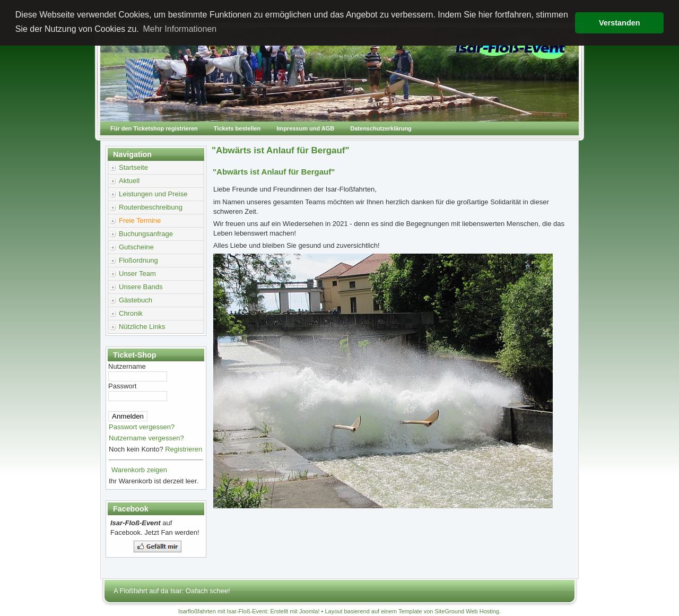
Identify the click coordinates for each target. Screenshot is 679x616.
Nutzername (127, 366)
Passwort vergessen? (142, 427)
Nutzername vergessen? (146, 438)
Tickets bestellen (237, 128)
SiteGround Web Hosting (467, 611)
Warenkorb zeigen (139, 470)
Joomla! (310, 611)
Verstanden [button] (620, 23)
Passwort (122, 386)
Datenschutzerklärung (381, 128)
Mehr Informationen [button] (180, 29)
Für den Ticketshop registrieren (154, 128)
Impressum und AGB (305, 128)
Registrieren (184, 449)
